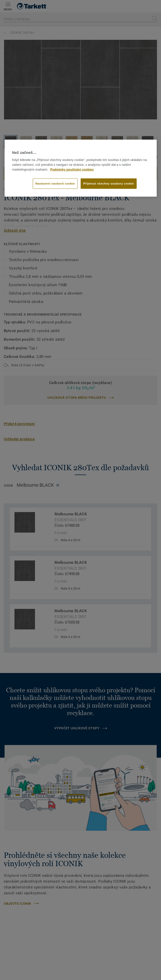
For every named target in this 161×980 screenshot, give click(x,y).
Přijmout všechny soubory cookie (109, 183)
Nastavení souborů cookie (55, 183)
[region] (81, 168)
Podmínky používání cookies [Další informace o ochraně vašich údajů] (72, 169)
